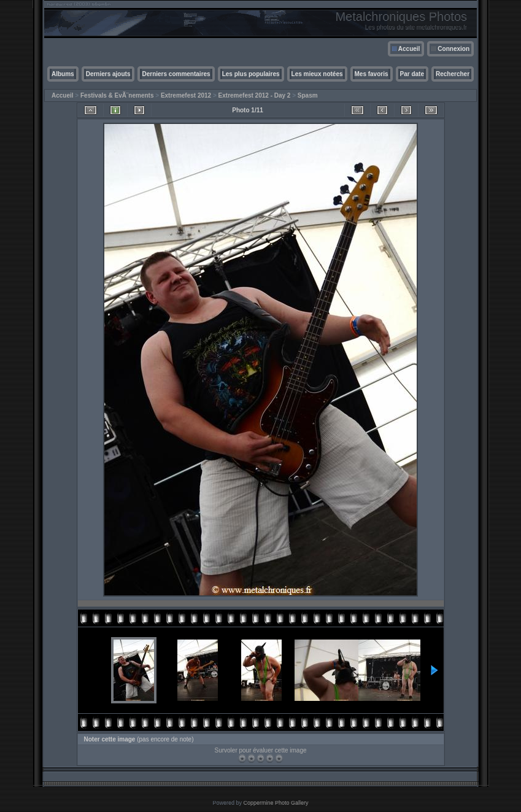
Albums (63, 74)
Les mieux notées (317, 74)
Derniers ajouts (108, 74)
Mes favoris (372, 74)
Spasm (308, 95)
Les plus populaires (251, 74)
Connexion (453, 49)
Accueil (409, 49)
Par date (412, 74)
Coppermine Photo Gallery (276, 803)
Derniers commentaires (176, 74)
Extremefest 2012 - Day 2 (255, 95)
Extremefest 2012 (186, 95)
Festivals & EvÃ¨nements (117, 95)
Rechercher (453, 74)
